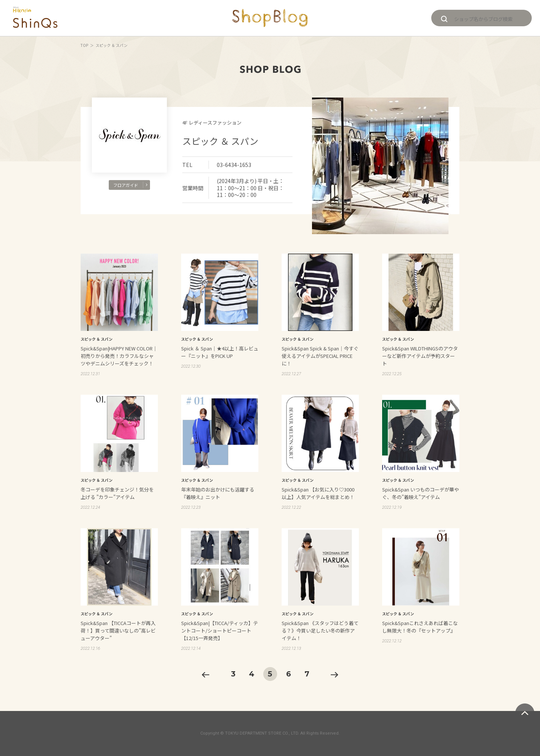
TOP (84, 45)
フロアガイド (130, 185)
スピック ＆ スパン (220, 141)
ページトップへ (525, 713)
